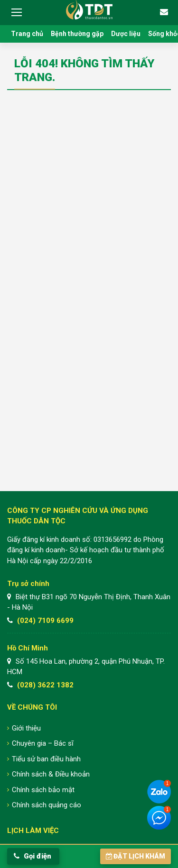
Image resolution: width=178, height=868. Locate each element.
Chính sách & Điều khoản (51, 774)
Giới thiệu (26, 728)
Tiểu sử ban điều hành (46, 759)
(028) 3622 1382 (45, 685)
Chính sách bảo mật (43, 790)
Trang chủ (27, 34)
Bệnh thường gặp (77, 34)
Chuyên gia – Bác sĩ (43, 743)
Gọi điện (33, 856)
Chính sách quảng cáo (47, 805)
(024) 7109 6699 (45, 621)
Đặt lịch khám (136, 856)
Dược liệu (126, 34)
